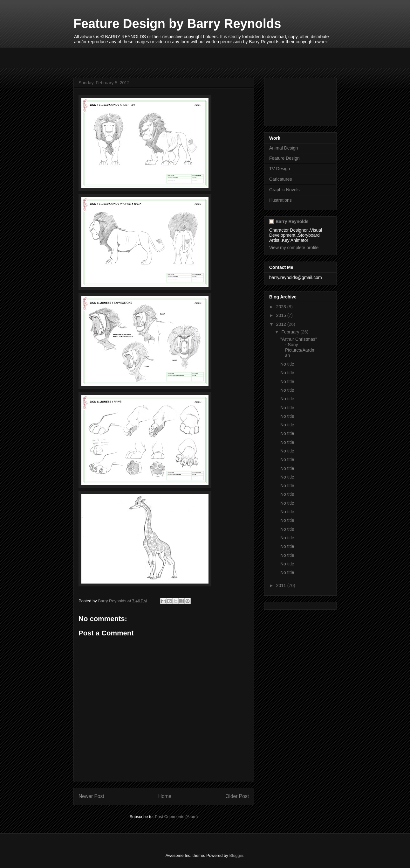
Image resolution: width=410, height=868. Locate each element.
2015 (282, 315)
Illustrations (280, 200)
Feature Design (284, 158)
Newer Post (91, 796)
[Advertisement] (111, 57)
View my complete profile (294, 248)
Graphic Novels (284, 190)
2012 (282, 324)
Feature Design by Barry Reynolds (177, 24)
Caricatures (281, 179)
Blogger (236, 855)
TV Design (280, 169)
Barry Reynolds (292, 221)
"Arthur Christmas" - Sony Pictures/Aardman (299, 347)
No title (287, 364)
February (291, 332)
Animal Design (284, 148)
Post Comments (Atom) (176, 817)
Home (165, 796)
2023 (282, 307)
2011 (282, 585)
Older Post (237, 796)
